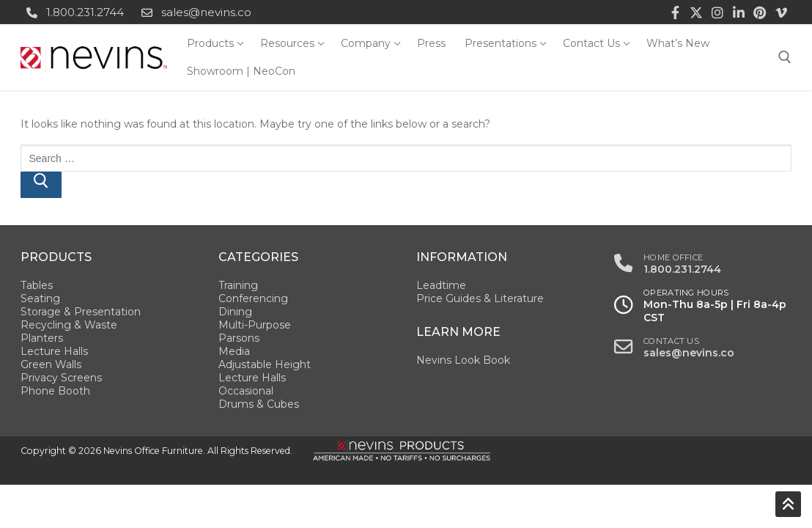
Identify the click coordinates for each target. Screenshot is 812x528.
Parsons (239, 338)
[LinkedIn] (739, 12)
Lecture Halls (54, 351)
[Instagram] (718, 12)
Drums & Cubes (259, 404)
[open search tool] (785, 57)
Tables (37, 285)
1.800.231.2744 (72, 12)
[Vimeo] (781, 12)
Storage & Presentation (81, 312)
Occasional (246, 391)
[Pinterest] (760, 12)
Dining (235, 312)
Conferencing (253, 298)
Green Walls (51, 364)
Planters (42, 338)
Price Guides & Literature (480, 298)
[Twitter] (697, 12)
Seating (40, 298)
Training (238, 285)
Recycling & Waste (69, 325)
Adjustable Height (265, 364)
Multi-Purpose (255, 325)
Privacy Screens (61, 378)
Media (234, 351)
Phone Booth (55, 391)
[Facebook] (675, 12)
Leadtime (441, 285)
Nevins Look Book (463, 360)
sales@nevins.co (193, 12)
